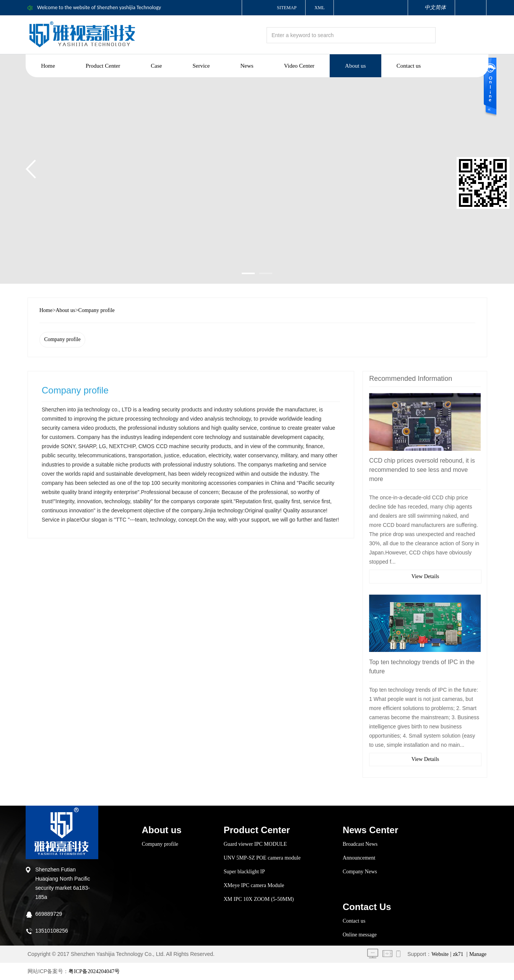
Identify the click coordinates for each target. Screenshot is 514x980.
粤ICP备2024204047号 (94, 971)
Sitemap (287, 8)
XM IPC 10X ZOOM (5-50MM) (259, 899)
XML (320, 8)
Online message (360, 935)
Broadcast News (360, 844)
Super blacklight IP (244, 872)
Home (48, 66)
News (247, 66)
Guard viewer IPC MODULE (255, 844)
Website (440, 954)
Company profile (97, 310)
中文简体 (435, 7)
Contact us (409, 66)
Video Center (299, 66)
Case (156, 66)
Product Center (103, 66)
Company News (360, 872)
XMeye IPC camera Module (254, 885)
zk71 (458, 954)
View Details (425, 576)
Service (201, 66)
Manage (478, 954)
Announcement (359, 858)
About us (355, 66)
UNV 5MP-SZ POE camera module (262, 858)
